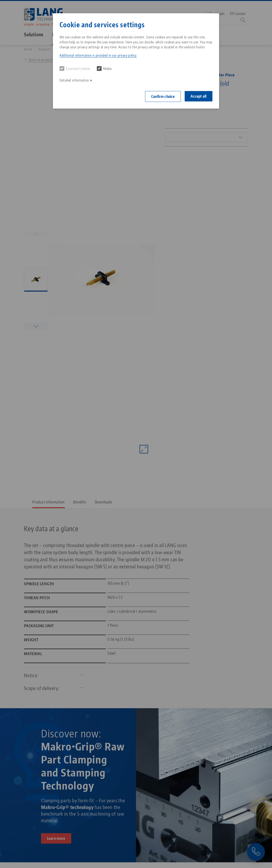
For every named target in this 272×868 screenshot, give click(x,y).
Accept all (199, 96)
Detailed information (74, 80)
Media (104, 69)
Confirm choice (163, 96)
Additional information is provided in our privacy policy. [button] (98, 55)
